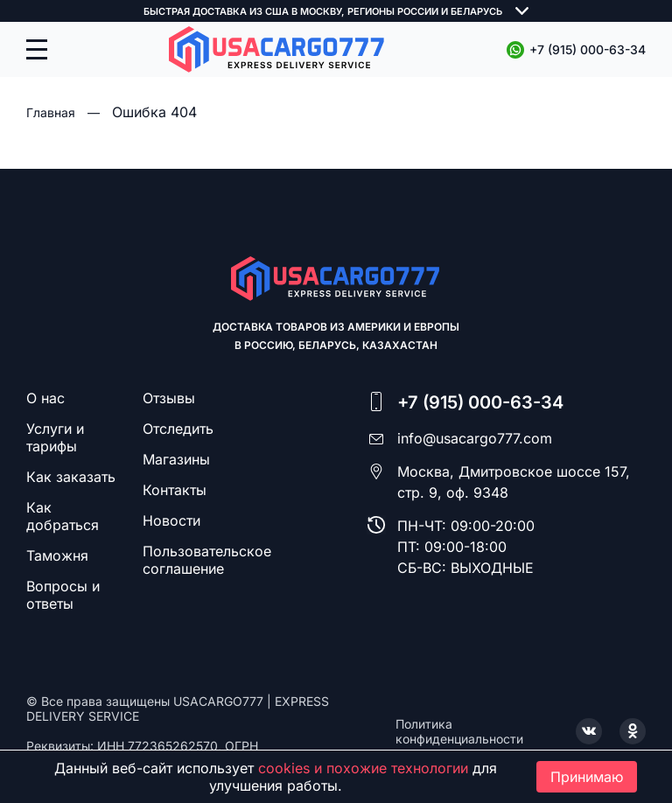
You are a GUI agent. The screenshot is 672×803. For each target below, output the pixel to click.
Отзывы (169, 398)
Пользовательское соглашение (207, 560)
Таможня (57, 555)
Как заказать (71, 477)
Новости (171, 520)
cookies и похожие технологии (363, 768)
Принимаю (587, 777)
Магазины (176, 459)
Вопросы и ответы (63, 595)
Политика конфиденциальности (459, 731)
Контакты (175, 490)
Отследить (178, 429)
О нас (45, 398)
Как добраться (63, 516)
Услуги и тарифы (55, 437)
